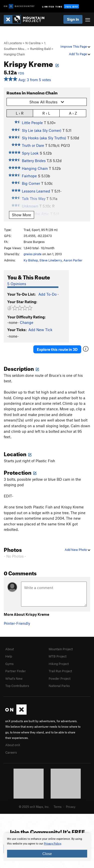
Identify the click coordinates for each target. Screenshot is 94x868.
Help (9, 656)
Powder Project (60, 678)
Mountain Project (61, 649)
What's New (14, 678)
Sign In (73, 19)
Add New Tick (40, 330)
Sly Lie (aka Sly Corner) (42, 130)
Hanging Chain (14, 54)
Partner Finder (16, 671)
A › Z (73, 113)
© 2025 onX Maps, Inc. (34, 807)
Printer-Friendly (17, 623)
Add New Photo (77, 550)
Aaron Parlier (73, 260)
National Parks (59, 686)
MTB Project (58, 656)
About (10, 649)
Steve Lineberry (51, 260)
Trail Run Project (60, 671)
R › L (46, 113)
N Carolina (33, 43)
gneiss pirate (33, 254)
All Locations (13, 43)
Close (47, 854)
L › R (20, 113)
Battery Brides (34, 161)
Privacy (71, 807)
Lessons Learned (36, 191)
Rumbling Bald (40, 49)
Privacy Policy (53, 844)
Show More (21, 215)
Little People (32, 123)
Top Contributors (17, 686)
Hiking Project (59, 664)
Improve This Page (75, 46)
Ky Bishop (31, 260)
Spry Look (30, 153)
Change (27, 322)
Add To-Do (48, 294)
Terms (58, 807)
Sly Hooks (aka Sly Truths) (44, 138)
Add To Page (80, 54)
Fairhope (29, 176)
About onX (13, 745)
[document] (47, 847)
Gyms (9, 664)
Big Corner (31, 183)
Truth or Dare (33, 145)
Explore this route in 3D (57, 349)
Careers (11, 752)
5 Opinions (17, 284)
